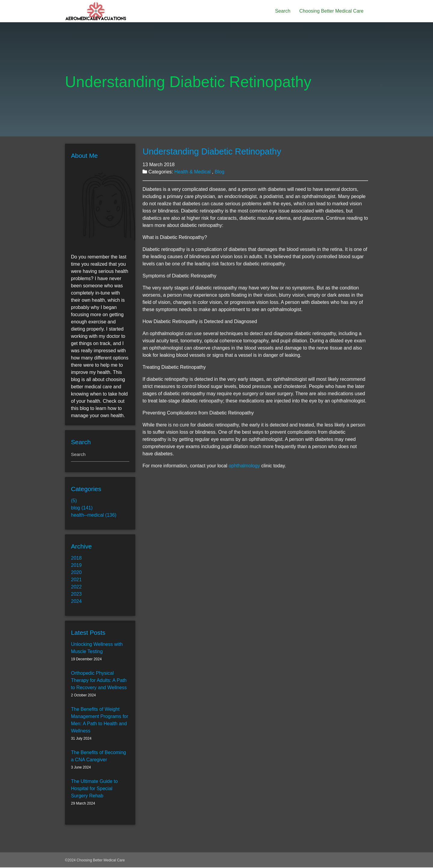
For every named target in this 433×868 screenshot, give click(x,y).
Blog (220, 172)
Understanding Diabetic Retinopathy (212, 151)
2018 (76, 559)
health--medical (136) (94, 516)
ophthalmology (244, 466)
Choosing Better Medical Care (332, 11)
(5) (74, 501)
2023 (76, 595)
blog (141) (82, 508)
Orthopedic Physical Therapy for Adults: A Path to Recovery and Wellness (99, 681)
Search (283, 11)
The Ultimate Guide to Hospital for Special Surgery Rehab (94, 789)
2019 (76, 566)
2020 (76, 573)
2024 (76, 602)
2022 (76, 587)
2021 (76, 580)
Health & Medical (193, 172)
